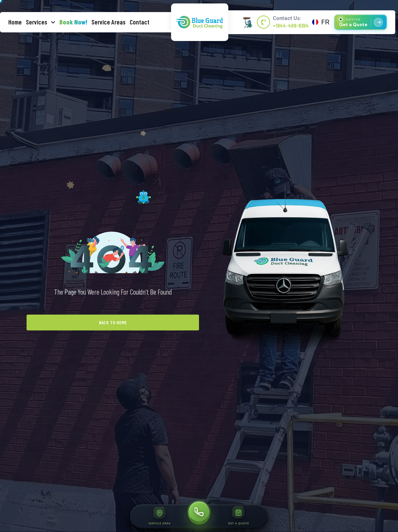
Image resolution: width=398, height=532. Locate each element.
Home (15, 22)
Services (41, 22)
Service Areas (108, 22)
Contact (140, 22)
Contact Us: (287, 18)
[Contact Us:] (263, 22)
